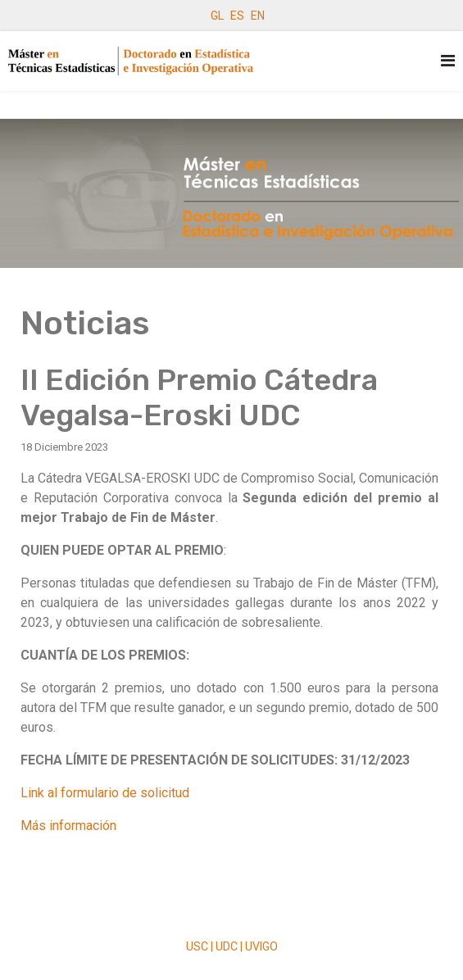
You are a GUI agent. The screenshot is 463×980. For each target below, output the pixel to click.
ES (237, 16)
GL (217, 16)
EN (258, 16)
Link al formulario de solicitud (105, 793)
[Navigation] (448, 61)
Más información (68, 826)
